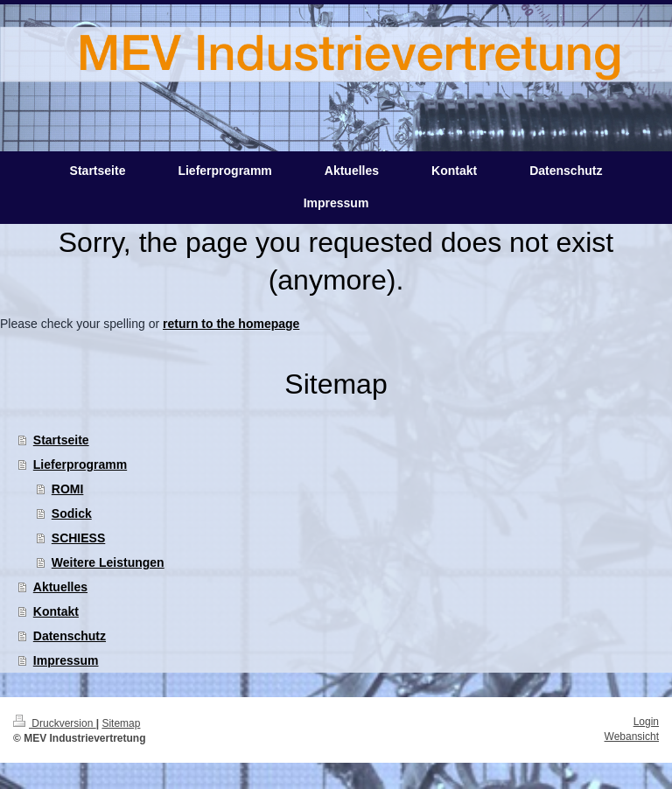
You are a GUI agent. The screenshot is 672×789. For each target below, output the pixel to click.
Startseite (61, 440)
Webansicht (632, 737)
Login (646, 722)
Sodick (72, 513)
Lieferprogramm (80, 464)
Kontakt (56, 611)
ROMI (68, 489)
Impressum (66, 660)
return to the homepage (231, 324)
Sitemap (121, 723)
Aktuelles (60, 587)
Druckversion (55, 723)
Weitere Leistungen (108, 562)
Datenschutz (70, 636)
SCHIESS (78, 538)
